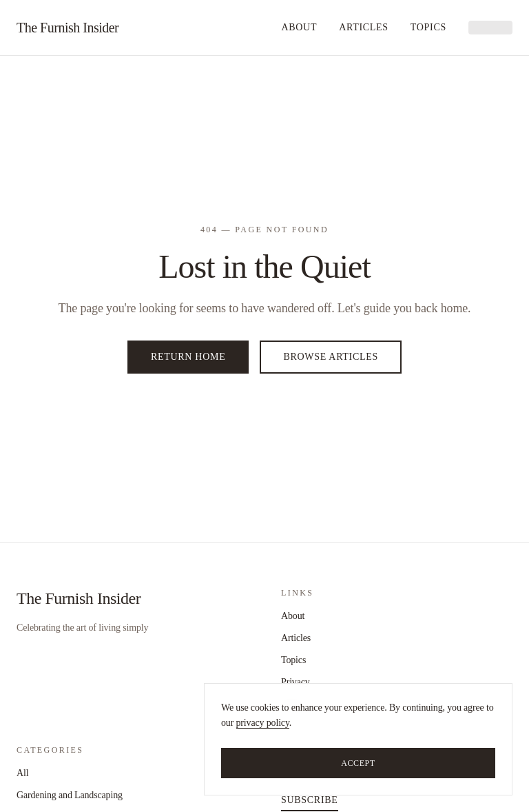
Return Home (188, 357)
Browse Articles (331, 357)
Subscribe (310, 800)
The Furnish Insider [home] (68, 28)
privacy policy (263, 723)
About (299, 27)
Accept (358, 763)
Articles (364, 27)
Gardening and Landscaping (70, 795)
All (22, 773)
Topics (428, 27)
